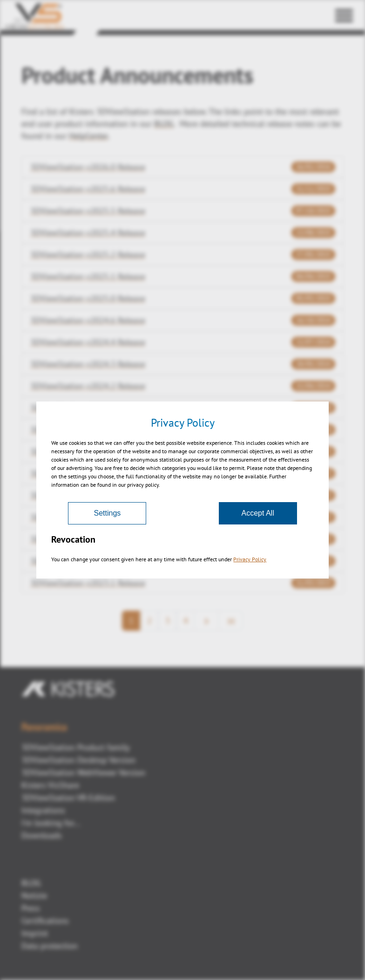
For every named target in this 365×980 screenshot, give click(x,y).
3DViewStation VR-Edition (68, 798)
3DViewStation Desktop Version (78, 760)
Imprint (35, 933)
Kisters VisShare (50, 785)
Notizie (34, 895)
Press (31, 908)
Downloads (42, 835)
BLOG (31, 883)
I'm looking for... (51, 823)
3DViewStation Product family (75, 747)
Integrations (43, 810)
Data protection (50, 946)
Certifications (45, 921)
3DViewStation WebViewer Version (83, 772)
